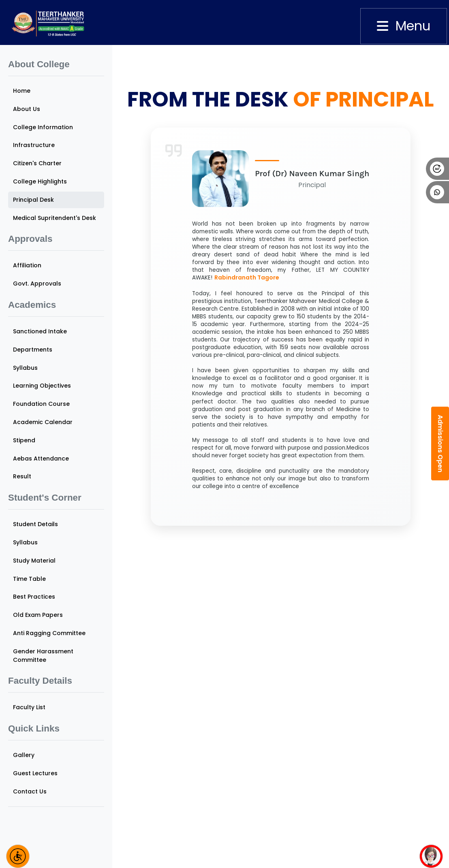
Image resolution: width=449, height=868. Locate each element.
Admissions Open (440, 444)
